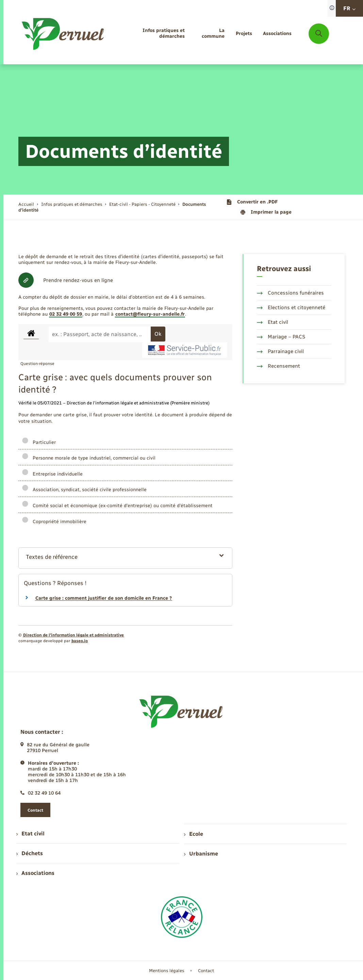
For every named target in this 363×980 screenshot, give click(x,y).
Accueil (26, 204)
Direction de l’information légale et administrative (73, 635)
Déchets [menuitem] (30, 853)
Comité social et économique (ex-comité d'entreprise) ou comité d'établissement (117, 506)
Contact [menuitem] (206, 971)
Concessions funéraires (290, 293)
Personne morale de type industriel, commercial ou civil (89, 458)
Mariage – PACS (281, 337)
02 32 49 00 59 (66, 314)
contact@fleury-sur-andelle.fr (150, 314)
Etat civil (273, 322)
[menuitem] (151, 34)
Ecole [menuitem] (194, 834)
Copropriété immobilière (54, 522)
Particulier (39, 442)
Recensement (278, 366)
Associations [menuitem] (35, 873)
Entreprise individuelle (52, 474)
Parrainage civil (280, 351)
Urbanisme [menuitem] (201, 854)
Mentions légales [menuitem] (167, 971)
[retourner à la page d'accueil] (63, 34)
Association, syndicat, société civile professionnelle (84, 490)
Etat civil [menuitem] (30, 834)
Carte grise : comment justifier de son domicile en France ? (104, 598)
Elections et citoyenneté (291, 308)
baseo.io (80, 641)
